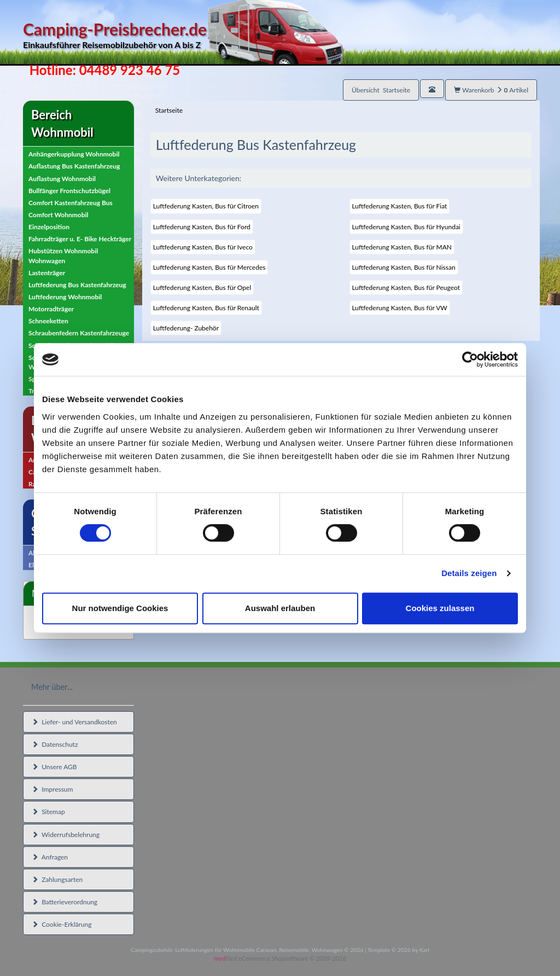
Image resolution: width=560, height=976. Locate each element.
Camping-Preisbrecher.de (183, 35)
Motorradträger (51, 309)
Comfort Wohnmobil (59, 215)
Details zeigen (469, 573)
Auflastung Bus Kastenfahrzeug (74, 166)
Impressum (52, 789)
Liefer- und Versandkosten (74, 722)
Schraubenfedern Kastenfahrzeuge (79, 333)
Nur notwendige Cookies (120, 608)
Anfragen (50, 857)
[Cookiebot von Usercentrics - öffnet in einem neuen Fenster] (470, 359)
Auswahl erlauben (280, 608)
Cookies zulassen (440, 608)
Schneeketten (48, 321)
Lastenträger (47, 273)
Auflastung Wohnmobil (62, 179)
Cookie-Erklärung (62, 924)
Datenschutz (55, 744)
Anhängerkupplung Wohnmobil (74, 154)
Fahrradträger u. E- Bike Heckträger (80, 239)
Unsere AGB (54, 767)
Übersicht (381, 90)
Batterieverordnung (65, 902)
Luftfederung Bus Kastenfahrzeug (77, 285)
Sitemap (48, 812)
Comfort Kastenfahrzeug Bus (71, 203)
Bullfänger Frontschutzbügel (69, 191)
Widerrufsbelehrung (66, 835)
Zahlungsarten (57, 879)
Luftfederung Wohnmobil (65, 297)
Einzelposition (49, 227)
